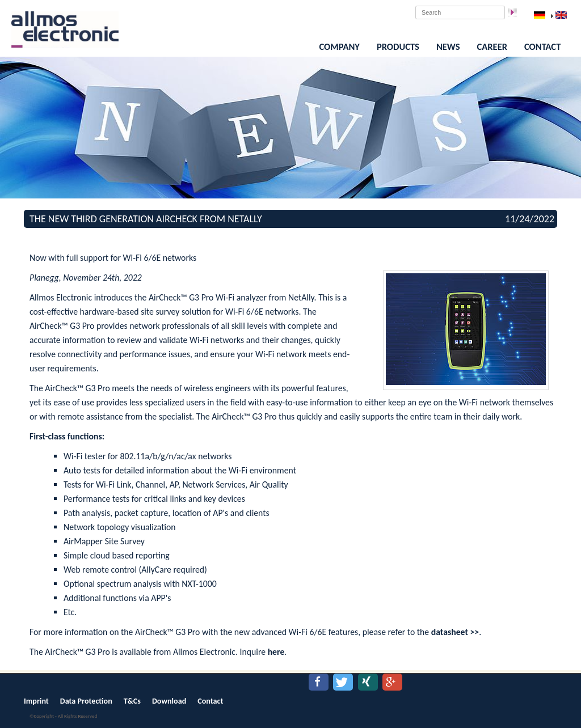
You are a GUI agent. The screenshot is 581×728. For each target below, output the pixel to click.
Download (169, 701)
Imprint (36, 701)
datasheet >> (455, 632)
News (448, 46)
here (276, 652)
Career (492, 46)
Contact (542, 46)
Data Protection (86, 701)
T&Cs (132, 701)
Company (340, 46)
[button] (319, 682)
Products (398, 46)
